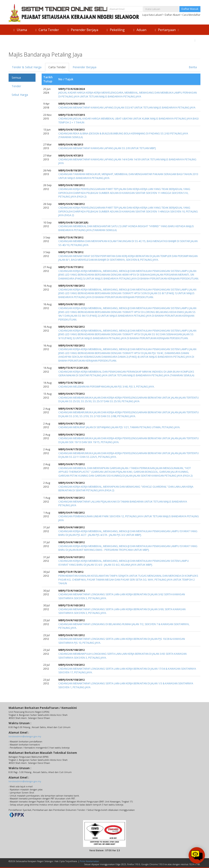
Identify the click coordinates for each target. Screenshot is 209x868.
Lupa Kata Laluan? (152, 15)
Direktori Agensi (180, 40)
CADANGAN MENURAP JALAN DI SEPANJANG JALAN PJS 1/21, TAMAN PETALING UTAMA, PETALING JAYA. (119, 427)
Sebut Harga (20, 95)
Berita (193, 67)
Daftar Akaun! (172, 15)
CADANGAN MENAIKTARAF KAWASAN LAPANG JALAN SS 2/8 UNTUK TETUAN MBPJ (107, 148)
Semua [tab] (16, 78)
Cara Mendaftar (191, 15)
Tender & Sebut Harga (27, 67)
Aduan (139, 30)
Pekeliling (115, 30)
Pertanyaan (167, 30)
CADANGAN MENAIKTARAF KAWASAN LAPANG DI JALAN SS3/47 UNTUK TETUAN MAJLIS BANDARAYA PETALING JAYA (127, 107)
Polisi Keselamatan (89, 861)
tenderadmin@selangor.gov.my (25, 736)
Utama (20, 30)
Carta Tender (47, 30)
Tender (16, 86)
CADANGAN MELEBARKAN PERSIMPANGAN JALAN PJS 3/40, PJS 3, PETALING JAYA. (106, 387)
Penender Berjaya (82, 30)
